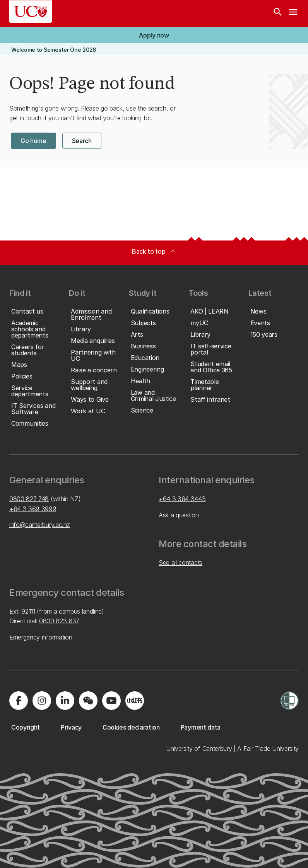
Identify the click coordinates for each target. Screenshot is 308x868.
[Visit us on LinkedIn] (65, 701)
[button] (154, 35)
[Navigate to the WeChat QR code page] (88, 701)
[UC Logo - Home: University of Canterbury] (31, 12)
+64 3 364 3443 (182, 499)
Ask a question (179, 515)
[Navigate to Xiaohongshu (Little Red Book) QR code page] (135, 701)
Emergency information (41, 637)
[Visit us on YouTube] (111, 701)
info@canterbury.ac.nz (39, 525)
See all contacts (181, 563)
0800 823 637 (59, 621)
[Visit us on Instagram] (42, 701)
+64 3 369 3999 (33, 509)
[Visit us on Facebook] (19, 701)
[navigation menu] (293, 14)
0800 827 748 (29, 499)
